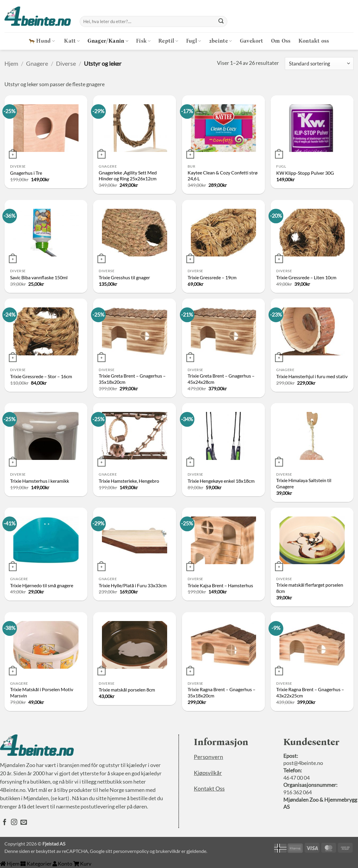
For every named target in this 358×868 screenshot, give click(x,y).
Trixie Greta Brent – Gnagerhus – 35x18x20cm (132, 379)
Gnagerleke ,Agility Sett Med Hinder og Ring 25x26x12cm (128, 176)
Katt (72, 41)
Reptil (168, 41)
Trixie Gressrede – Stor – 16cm (41, 376)
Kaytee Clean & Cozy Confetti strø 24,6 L (223, 176)
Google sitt (101, 851)
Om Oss (281, 41)
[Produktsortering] (319, 64)
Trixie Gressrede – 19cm (212, 277)
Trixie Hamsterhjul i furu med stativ (312, 376)
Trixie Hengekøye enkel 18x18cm (221, 481)
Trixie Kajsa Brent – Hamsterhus (220, 585)
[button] (349, 21)
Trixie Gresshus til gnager (124, 277)
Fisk (143, 41)
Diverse (66, 63)
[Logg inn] (335, 21)
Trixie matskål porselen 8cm (127, 690)
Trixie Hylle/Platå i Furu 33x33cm (133, 585)
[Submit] (221, 21)
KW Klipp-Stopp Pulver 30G (305, 173)
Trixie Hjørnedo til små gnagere (42, 585)
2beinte (220, 41)
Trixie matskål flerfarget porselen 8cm (310, 588)
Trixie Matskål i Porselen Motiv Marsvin (42, 692)
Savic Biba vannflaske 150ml (39, 277)
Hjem (11, 63)
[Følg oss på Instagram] (14, 823)
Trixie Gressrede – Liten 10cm (306, 277)
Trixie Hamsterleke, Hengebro (129, 481)
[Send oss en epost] (24, 823)
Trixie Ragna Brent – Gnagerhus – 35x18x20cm (222, 692)
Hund (42, 41)
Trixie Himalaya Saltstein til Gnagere (304, 483)
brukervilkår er (171, 851)
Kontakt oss (314, 41)
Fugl (194, 41)
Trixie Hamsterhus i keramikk (40, 481)
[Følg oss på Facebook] (5, 823)
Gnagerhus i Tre (26, 173)
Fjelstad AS (54, 844)
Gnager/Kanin (108, 41)
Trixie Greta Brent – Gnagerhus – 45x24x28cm (221, 379)
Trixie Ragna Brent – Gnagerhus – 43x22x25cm (310, 692)
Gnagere (37, 63)
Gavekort (251, 41)
